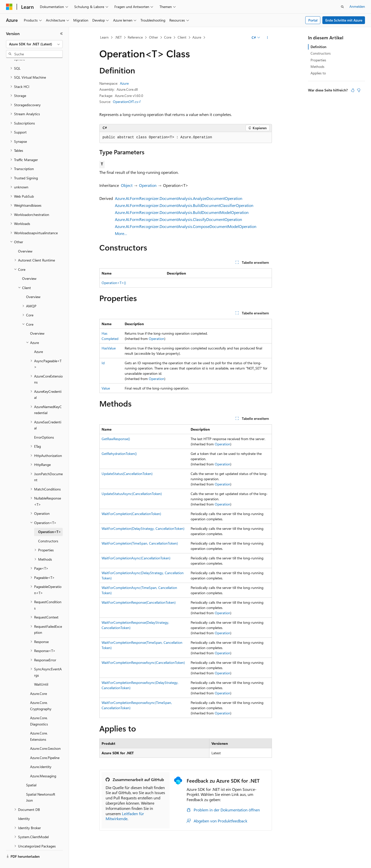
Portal (313, 20)
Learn (104, 37)
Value (106, 388)
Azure (197, 37)
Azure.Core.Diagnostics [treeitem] (39, 709)
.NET (118, 37)
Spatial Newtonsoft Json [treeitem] (41, 786)
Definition (318, 47)
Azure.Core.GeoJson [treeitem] (45, 737)
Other (154, 37)
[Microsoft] (9, 7)
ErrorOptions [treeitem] (44, 425)
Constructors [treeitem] (48, 529)
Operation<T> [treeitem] (50, 520)
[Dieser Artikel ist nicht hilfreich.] (359, 90)
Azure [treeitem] (39, 340)
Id (103, 363)
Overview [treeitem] (25, 239)
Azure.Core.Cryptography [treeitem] (41, 694)
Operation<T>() (114, 283)
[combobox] (34, 44)
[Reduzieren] (61, 34)
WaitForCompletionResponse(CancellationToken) (139, 602)
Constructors (321, 53)
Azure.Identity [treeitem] (41, 755)
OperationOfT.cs (125, 102)
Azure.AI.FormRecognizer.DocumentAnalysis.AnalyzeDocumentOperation (179, 198)
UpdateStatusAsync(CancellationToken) (132, 494)
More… (121, 233)
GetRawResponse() (116, 439)
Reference (135, 37)
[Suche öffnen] (342, 7)
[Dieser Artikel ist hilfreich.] (353, 90)
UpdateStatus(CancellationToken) (127, 474)
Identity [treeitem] (24, 807)
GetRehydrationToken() (119, 454)
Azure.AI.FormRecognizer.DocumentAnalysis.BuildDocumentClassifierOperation (184, 205)
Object (127, 185)
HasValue (109, 348)
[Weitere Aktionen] (267, 38)
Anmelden (357, 6)
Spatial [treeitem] (31, 773)
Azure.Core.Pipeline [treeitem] (45, 746)
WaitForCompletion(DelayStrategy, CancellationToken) (143, 528)
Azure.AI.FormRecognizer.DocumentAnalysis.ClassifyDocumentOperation (178, 219)
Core (168, 37)
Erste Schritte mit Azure (344, 20)
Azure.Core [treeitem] (39, 682)
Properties (318, 60)
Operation (148, 185)
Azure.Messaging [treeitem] (43, 764)
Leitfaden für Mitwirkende (125, 816)
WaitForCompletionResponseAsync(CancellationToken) (143, 662)
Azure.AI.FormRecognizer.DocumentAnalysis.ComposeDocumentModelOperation (186, 226)
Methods (317, 67)
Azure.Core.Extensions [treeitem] (39, 724)
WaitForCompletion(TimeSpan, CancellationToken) (140, 543)
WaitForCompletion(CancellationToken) (131, 514)
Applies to (318, 73)
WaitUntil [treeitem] (41, 672)
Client (182, 37)
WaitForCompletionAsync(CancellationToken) (136, 558)
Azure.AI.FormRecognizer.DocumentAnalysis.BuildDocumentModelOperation (182, 212)
